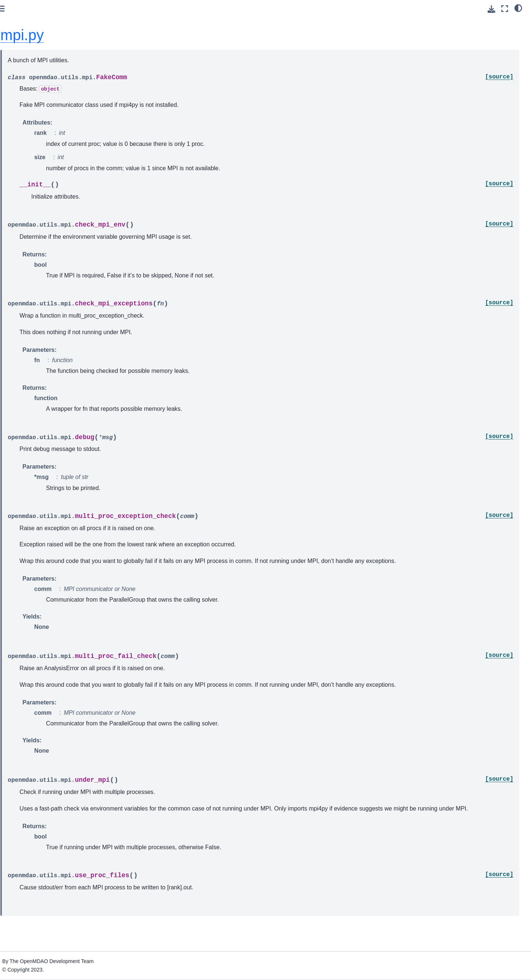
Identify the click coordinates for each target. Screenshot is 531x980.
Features (20, 220)
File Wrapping (26, 368)
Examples (21, 232)
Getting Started (27, 95)
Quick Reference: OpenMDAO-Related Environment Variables (46, 351)
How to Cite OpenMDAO (38, 274)
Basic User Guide (30, 147)
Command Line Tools (34, 262)
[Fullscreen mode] (505, 9)
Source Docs (25, 379)
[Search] (53, 65)
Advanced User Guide (36, 178)
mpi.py (140, 35)
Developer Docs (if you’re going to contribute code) (49, 395)
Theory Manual (27, 208)
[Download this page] (491, 9)
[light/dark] (518, 8)
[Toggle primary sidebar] (119, 9)
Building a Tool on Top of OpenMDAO (38, 290)
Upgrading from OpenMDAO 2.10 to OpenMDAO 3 (52, 331)
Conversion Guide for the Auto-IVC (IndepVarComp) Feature (50, 311)
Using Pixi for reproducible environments (40, 112)
